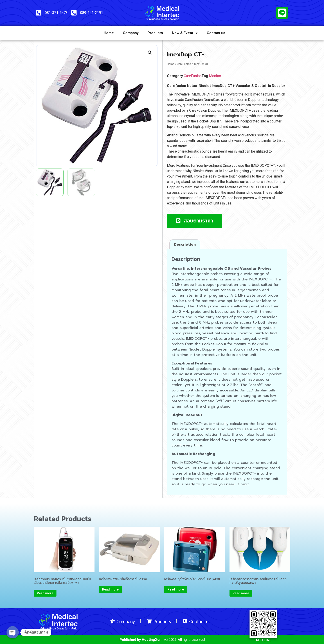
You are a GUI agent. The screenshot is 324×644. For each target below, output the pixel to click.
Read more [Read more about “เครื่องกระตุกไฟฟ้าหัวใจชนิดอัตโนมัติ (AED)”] (176, 589)
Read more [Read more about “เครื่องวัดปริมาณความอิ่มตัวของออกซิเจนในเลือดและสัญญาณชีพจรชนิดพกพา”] (45, 593)
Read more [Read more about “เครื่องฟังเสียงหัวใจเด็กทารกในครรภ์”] (110, 589)
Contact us (216, 33)
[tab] (185, 244)
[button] (195, 221)
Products (155, 33)
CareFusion (184, 64)
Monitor (215, 76)
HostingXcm (152, 640)
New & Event (185, 33)
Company (131, 33)
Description (185, 244)
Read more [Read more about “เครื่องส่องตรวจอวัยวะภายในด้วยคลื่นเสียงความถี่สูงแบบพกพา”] (241, 593)
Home (109, 33)
